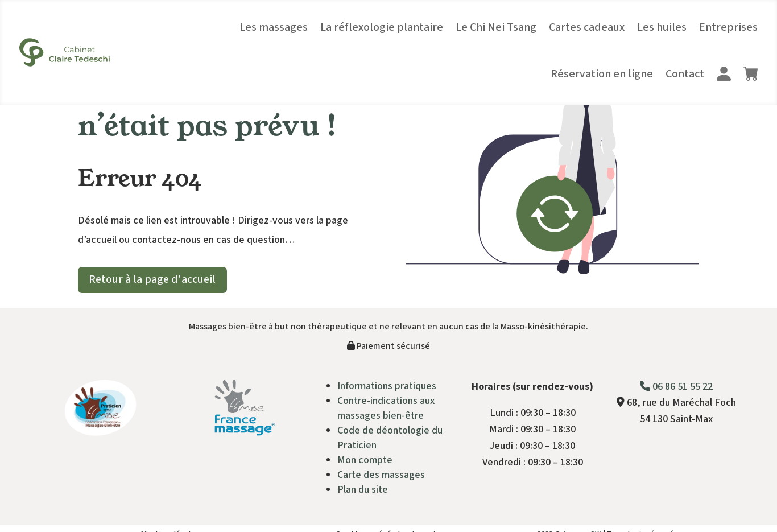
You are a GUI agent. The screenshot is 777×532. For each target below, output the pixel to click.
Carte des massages (381, 475)
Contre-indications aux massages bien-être (386, 408)
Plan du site (363, 490)
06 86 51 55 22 (676, 387)
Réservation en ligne (602, 74)
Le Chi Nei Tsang (496, 27)
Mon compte (365, 460)
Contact (685, 74)
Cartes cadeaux (587, 27)
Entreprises (728, 27)
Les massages (274, 27)
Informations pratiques (387, 386)
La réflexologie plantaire (382, 27)
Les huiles (662, 27)
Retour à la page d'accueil (154, 280)
